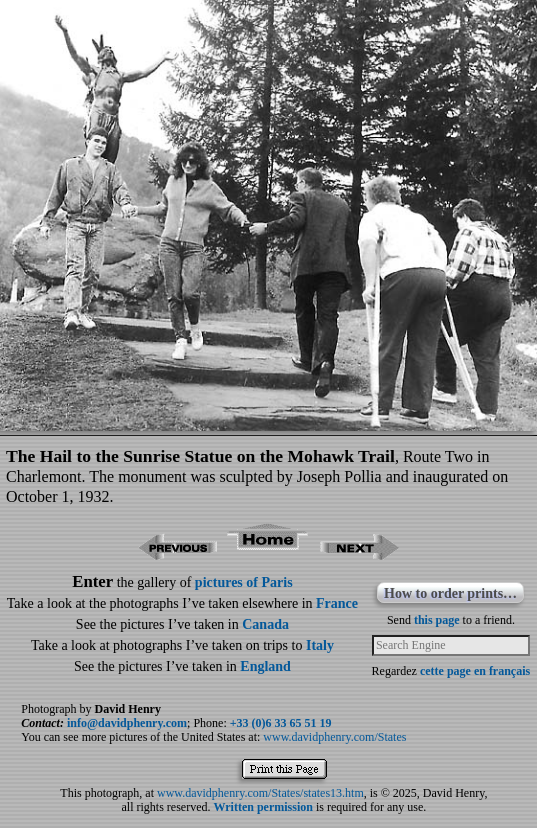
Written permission (262, 807)
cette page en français (475, 671)
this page (437, 620)
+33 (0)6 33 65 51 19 (281, 723)
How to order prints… (450, 593)
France (337, 603)
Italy (320, 645)
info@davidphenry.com (127, 723)
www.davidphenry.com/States (334, 737)
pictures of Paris (244, 582)
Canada (265, 624)
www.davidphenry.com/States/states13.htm (260, 793)
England (265, 666)
